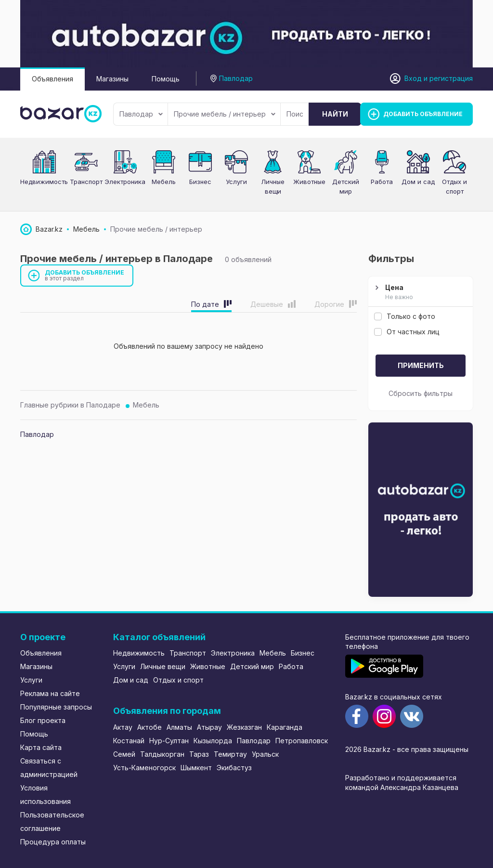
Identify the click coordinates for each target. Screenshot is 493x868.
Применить (421, 365)
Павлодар (141, 114)
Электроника (233, 653)
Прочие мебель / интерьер (225, 114)
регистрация (451, 78)
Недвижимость (44, 182)
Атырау (209, 727)
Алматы (179, 727)
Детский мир (252, 666)
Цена (419, 292)
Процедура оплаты (53, 842)
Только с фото (405, 316)
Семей (124, 754)
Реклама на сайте (50, 693)
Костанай (129, 741)
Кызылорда (213, 741)
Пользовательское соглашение (52, 822)
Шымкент (196, 768)
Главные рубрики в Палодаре (70, 405)
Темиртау (230, 754)
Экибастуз (234, 768)
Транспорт (188, 653)
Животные (309, 182)
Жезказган (244, 727)
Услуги (236, 182)
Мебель (146, 405)
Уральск (265, 754)
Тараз (199, 754)
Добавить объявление (85, 275)
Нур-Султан (169, 741)
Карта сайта (41, 747)
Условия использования (45, 795)
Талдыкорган (162, 754)
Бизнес (200, 182)
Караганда (285, 727)
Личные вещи (163, 666)
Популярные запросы (56, 707)
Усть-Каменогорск (144, 768)
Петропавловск (302, 741)
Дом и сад (418, 182)
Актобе (149, 727)
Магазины (112, 79)
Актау (123, 727)
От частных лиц (407, 332)
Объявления (52, 79)
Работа (382, 182)
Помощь (166, 79)
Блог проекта (43, 720)
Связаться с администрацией (49, 768)
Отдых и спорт (178, 680)
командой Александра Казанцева (402, 787)
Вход (413, 78)
